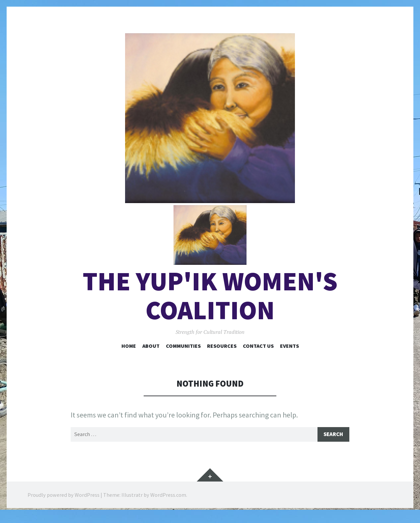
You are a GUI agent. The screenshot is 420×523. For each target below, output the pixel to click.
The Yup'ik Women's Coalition (210, 303)
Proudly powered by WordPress (64, 503)
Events (289, 353)
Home (129, 353)
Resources (222, 353)
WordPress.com (168, 503)
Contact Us (258, 353)
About (151, 353)
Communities (183, 353)
